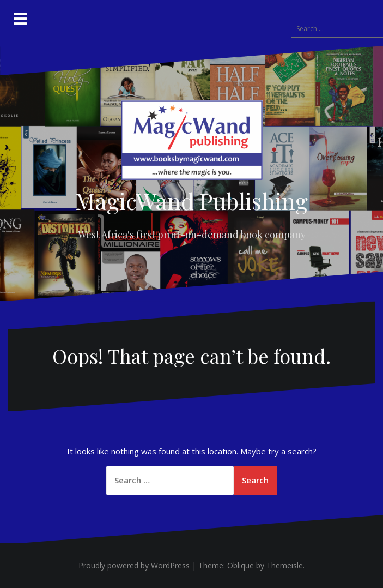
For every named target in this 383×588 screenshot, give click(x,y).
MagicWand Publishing (191, 201)
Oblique (241, 565)
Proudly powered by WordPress (134, 565)
